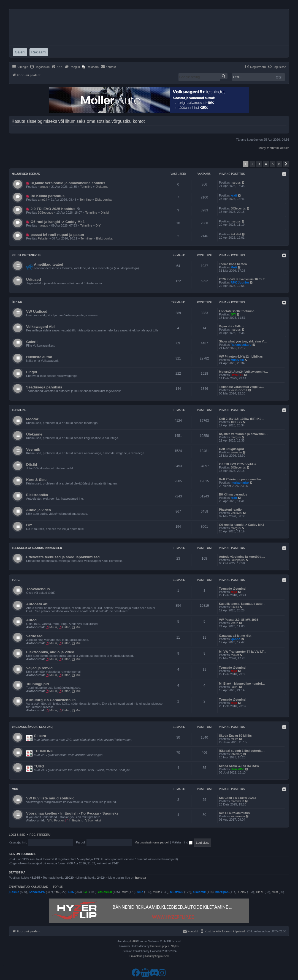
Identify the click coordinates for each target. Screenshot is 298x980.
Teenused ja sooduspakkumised (37, 548)
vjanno (235, 639)
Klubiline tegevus (26, 255)
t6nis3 (235, 607)
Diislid (105, 213)
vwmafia (236, 452)
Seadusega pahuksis (44, 387)
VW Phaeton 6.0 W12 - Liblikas (241, 356)
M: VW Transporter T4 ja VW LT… (243, 652)
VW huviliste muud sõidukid (50, 798)
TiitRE (260, 892)
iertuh (234, 623)
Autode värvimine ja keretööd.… (242, 557)
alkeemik (199, 892)
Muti (234, 267)
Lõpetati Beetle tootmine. (237, 311)
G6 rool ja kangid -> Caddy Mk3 (58, 222)
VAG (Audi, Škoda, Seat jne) (32, 727)
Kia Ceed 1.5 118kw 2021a (238, 798)
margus (43, 187)
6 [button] (279, 164)
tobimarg (236, 754)
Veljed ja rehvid (39, 668)
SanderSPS (37, 892)
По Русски (55, 820)
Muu (77, 627)
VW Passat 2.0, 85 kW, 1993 (239, 620)
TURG (39, 766)
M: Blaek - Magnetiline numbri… (242, 684)
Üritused (34, 280)
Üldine (17, 302)
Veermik (33, 449)
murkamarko (240, 483)
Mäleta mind (182, 842)
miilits (234, 739)
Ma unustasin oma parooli (152, 842)
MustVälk (237, 360)
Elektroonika (103, 200)
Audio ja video (39, 510)
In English (74, 820)
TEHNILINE (44, 751)
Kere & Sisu (36, 480)
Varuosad (34, 636)
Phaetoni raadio (230, 510)
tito (57, 892)
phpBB (132, 941)
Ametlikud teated (48, 264)
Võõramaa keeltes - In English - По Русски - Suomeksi (73, 813)
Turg (16, 580)
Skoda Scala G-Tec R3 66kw (239, 766)
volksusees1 (239, 390)
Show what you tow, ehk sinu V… (243, 341)
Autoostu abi (37, 604)
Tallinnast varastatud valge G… (241, 387)
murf (124, 892)
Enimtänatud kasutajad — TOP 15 (36, 887)
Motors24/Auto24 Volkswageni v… (243, 372)
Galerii (32, 342)
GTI (233, 314)
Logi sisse (17, 835)
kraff (234, 195)
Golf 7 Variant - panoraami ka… (241, 479)
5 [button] (273, 164)
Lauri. (234, 687)
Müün (52, 627)
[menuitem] (40, 67)
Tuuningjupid (38, 684)
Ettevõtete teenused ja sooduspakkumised (63, 557)
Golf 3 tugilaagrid (231, 449)
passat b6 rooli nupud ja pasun (57, 235)
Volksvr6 (236, 513)
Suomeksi (92, 820)
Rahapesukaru (241, 345)
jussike (14, 892)
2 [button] (252, 164)
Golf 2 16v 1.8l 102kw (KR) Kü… (242, 419)
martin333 (237, 801)
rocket (235, 655)
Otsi (279, 77)
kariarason (238, 816)
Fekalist (43, 238)
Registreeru (40, 835)
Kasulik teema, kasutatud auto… (242, 604)
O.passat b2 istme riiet (235, 636)
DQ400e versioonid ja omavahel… (243, 434)
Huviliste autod (39, 357)
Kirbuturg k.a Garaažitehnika (51, 700)
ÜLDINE (41, 736)
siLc (140, 892)
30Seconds (45, 213)
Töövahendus (38, 589)
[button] (286, 164)
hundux (140, 878)
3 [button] (259, 164)
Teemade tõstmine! (233, 589)
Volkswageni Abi (40, 327)
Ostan (64, 627)
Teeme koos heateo (233, 264)
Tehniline (86, 187)
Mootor (32, 419)
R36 (71, 892)
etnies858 (237, 769)
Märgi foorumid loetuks (274, 148)
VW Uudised (37, 311)
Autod (31, 620)
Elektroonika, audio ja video (50, 652)
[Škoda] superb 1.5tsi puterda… (242, 751)
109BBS (236, 422)
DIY (98, 225)
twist (275, 892)
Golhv (242, 892)
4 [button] (266, 164)
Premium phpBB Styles (165, 946)
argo (234, 592)
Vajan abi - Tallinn (232, 326)
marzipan (222, 892)
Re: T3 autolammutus (234, 813)
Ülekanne (102, 187)
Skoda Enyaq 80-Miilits (235, 736)
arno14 (42, 200)
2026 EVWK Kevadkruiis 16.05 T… (243, 279)
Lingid (32, 372)
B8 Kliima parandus (48, 196)
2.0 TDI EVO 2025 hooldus (53, 209)
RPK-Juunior (240, 282)
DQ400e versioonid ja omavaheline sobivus (68, 183)
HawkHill (237, 375)
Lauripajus (238, 560)
